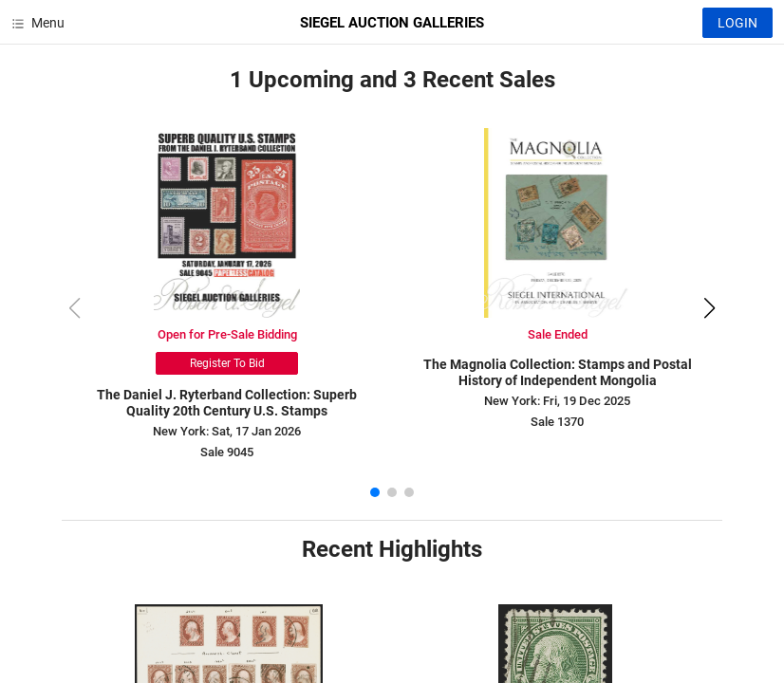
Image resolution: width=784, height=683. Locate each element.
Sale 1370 (557, 422)
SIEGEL (392, 23)
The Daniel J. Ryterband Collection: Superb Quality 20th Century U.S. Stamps (227, 403)
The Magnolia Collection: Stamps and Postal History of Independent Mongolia (558, 372)
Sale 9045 (227, 452)
